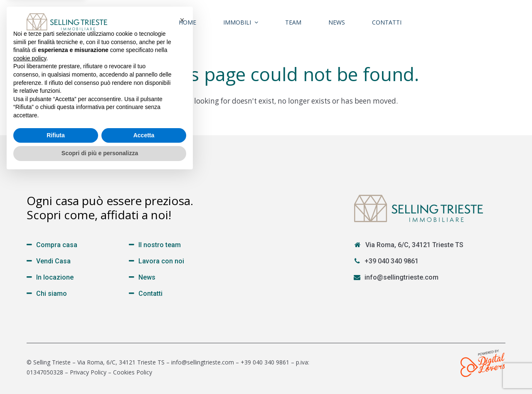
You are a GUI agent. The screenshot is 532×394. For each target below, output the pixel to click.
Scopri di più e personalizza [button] (100, 371)
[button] (182, 238)
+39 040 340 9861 (392, 261)
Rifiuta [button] (56, 353)
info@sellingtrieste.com (401, 277)
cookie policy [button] (30, 276)
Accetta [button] (144, 353)
